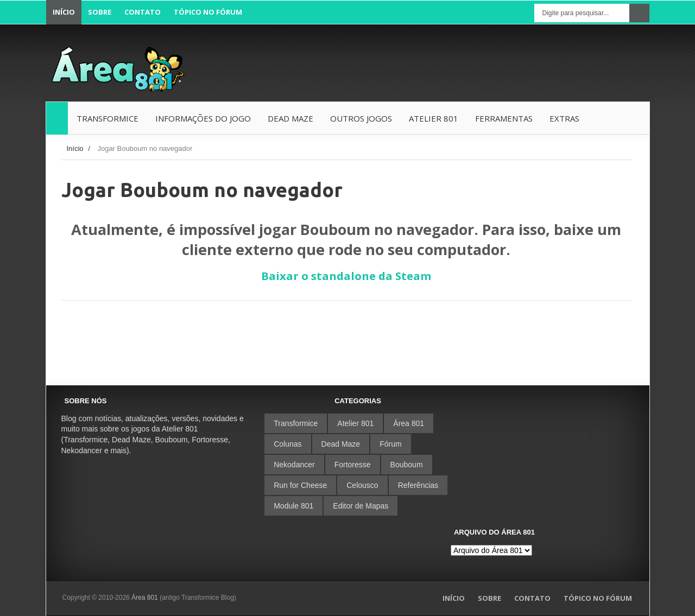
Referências (418, 485)
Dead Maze (341, 444)
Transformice (296, 423)
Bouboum (407, 465)
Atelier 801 (355, 423)
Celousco (362, 485)
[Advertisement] (452, 63)
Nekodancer (294, 465)
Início (75, 148)
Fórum (390, 444)
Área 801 (409, 423)
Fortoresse (353, 465)
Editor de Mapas (361, 506)
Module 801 (293, 506)
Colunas (288, 444)
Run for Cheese (300, 485)
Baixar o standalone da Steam (346, 276)
